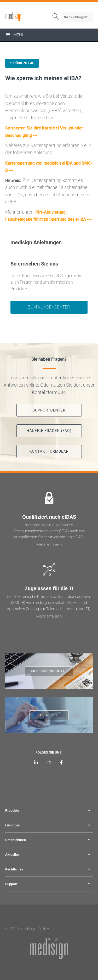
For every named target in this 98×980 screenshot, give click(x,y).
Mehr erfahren (49, 545)
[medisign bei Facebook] (62, 762)
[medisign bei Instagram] (49, 762)
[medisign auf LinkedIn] (36, 762)
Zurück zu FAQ (22, 63)
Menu (15, 35)
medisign (27, 16)
